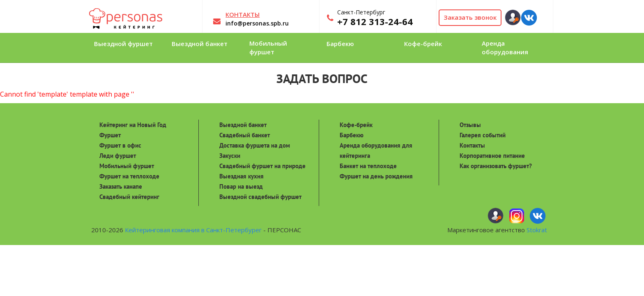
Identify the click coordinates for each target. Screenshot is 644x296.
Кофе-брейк (356, 125)
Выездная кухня (241, 176)
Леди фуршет (118, 156)
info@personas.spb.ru (257, 23)
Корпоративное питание (492, 156)
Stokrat (537, 230)
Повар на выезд (241, 186)
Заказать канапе (121, 186)
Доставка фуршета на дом (255, 145)
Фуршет (110, 135)
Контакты (472, 145)
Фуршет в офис (120, 145)
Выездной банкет (243, 125)
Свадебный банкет (245, 135)
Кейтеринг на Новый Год (133, 125)
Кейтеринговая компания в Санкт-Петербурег (193, 230)
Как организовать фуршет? (496, 166)
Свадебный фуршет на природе (262, 166)
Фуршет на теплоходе (129, 176)
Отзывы (470, 125)
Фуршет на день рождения (376, 176)
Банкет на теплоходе (368, 166)
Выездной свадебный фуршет (260, 197)
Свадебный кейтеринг (129, 197)
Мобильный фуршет (127, 166)
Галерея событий (483, 135)
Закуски (230, 156)
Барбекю (352, 135)
